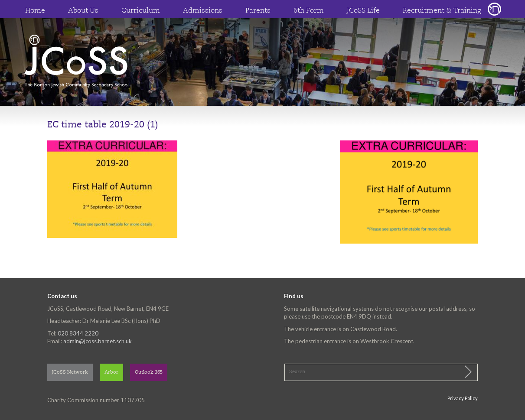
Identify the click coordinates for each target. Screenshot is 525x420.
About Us (83, 11)
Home (35, 11)
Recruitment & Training (442, 11)
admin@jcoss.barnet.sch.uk (98, 341)
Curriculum (141, 11)
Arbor (111, 373)
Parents (258, 11)
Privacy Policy (463, 398)
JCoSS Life (363, 11)
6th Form (309, 11)
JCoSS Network (70, 373)
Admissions (203, 11)
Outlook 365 (149, 373)
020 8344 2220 (78, 333)
